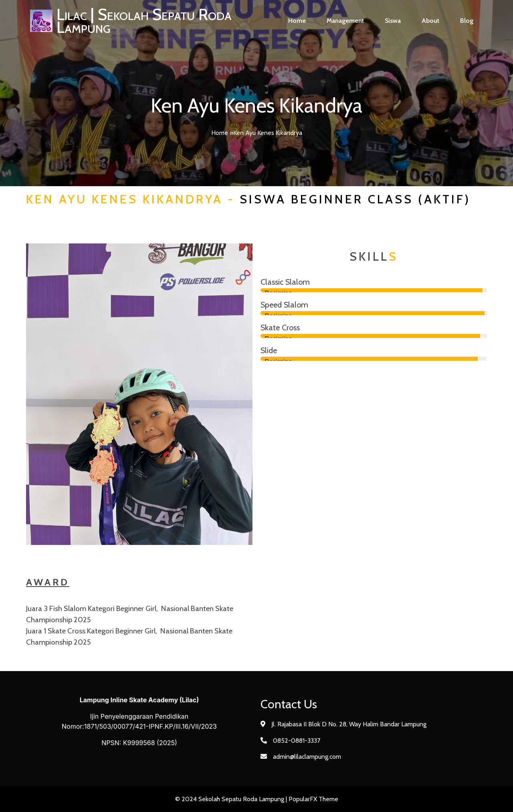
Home (220, 133)
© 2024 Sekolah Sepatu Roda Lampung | (232, 799)
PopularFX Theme (313, 799)
